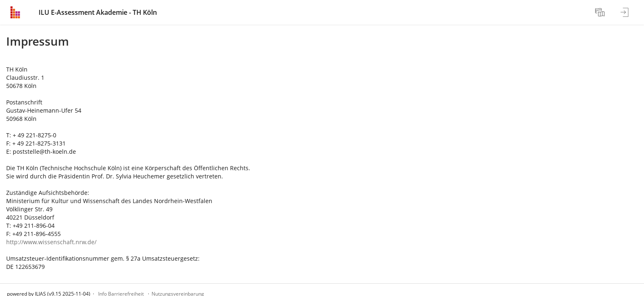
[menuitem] (601, 12)
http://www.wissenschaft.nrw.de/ (51, 242)
